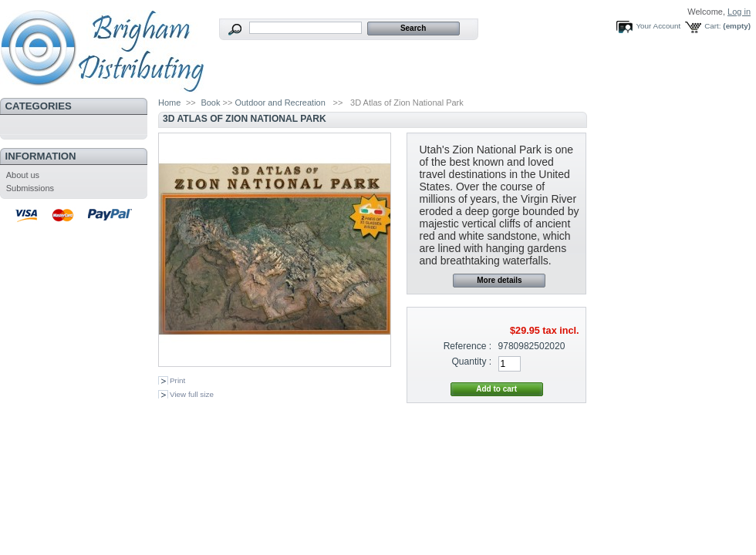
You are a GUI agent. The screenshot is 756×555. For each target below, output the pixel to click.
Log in (739, 12)
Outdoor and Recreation (280, 103)
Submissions (30, 188)
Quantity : (471, 362)
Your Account (658, 26)
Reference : (468, 346)
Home (169, 103)
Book (210, 103)
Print (177, 380)
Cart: (712, 26)
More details (499, 280)
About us (23, 175)
